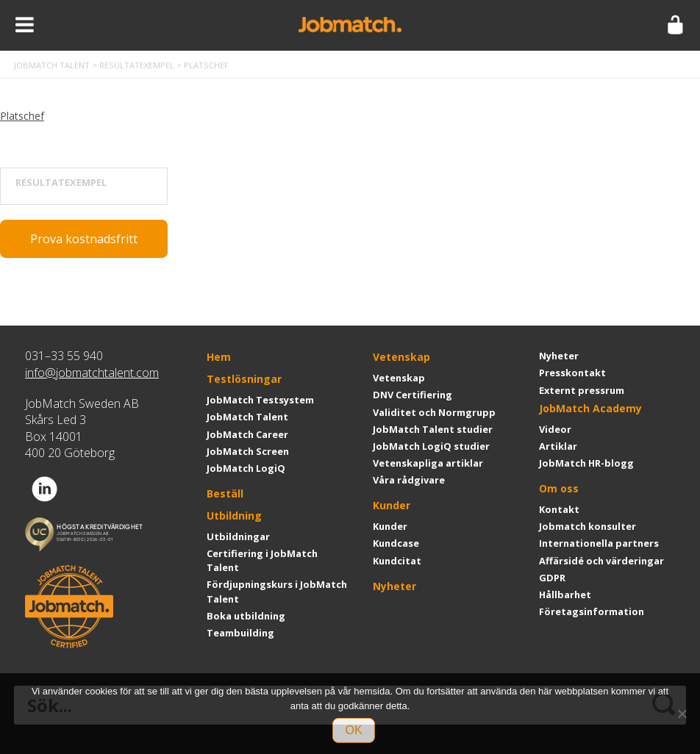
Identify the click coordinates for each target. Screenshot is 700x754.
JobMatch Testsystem (260, 400)
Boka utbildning (246, 616)
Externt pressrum (582, 390)
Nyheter (394, 586)
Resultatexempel (61, 182)
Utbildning (234, 516)
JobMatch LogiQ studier (431, 446)
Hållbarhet (565, 595)
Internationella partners (599, 543)
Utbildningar (238, 536)
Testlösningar (244, 379)
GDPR (552, 578)
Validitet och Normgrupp (434, 412)
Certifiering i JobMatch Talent (262, 560)
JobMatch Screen (248, 451)
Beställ (225, 493)
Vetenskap (401, 357)
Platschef (22, 116)
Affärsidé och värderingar (601, 561)
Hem (219, 357)
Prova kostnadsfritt (84, 239)
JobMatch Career (247, 434)
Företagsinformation (592, 611)
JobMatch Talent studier (433, 429)
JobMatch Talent (247, 417)
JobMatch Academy (590, 408)
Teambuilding (240, 633)
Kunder (392, 505)
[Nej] (682, 714)
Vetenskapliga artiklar (428, 463)
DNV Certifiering (413, 395)
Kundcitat (397, 561)
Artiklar (558, 446)
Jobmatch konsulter (587, 526)
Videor (555, 429)
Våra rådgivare (409, 480)
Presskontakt (572, 373)
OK (353, 730)
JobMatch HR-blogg (586, 463)
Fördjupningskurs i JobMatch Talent (277, 591)
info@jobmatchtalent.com (92, 373)
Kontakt (559, 509)
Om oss (559, 488)
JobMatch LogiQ (246, 468)
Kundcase (396, 543)
